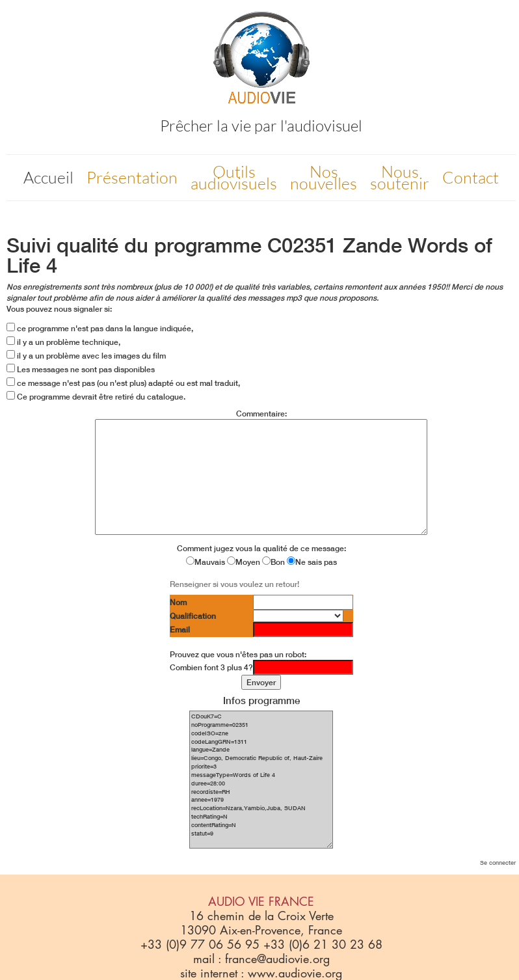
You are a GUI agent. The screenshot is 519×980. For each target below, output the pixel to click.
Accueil (48, 177)
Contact (471, 177)
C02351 (302, 245)
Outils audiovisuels (234, 177)
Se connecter (498, 863)
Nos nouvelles (324, 177)
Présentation (132, 177)
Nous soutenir (400, 177)
